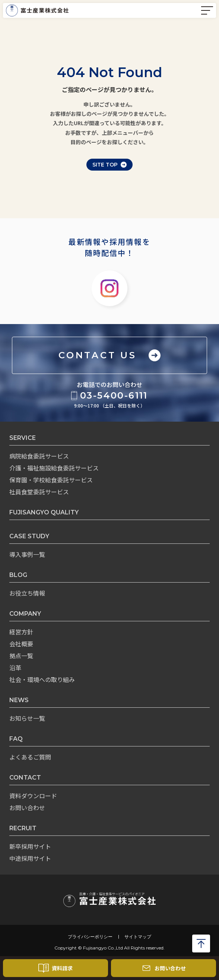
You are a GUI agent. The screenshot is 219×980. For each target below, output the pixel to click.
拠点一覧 (21, 656)
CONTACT (25, 778)
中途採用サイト (30, 858)
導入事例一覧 (27, 554)
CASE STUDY (29, 536)
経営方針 (21, 632)
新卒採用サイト (30, 846)
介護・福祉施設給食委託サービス (54, 468)
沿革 (15, 667)
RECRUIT (23, 828)
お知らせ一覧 (27, 718)
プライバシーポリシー (90, 937)
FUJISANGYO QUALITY (44, 512)
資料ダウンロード (33, 796)
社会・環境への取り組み (42, 679)
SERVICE (23, 438)
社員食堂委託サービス (39, 492)
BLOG (18, 575)
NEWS (19, 700)
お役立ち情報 (27, 593)
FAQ (16, 739)
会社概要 (21, 644)
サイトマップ (138, 937)
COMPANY (25, 614)
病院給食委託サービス (39, 456)
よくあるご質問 (30, 757)
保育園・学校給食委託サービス (51, 480)
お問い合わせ (27, 808)
